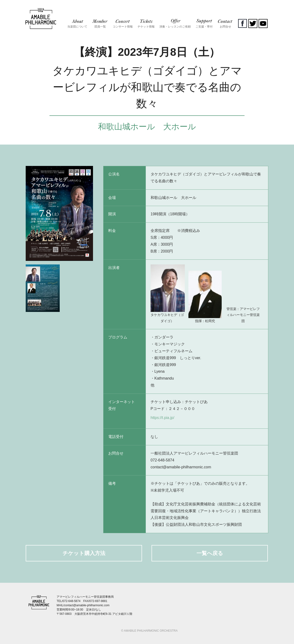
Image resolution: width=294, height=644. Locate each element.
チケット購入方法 (84, 553)
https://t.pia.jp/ (162, 418)
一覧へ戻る (210, 553)
